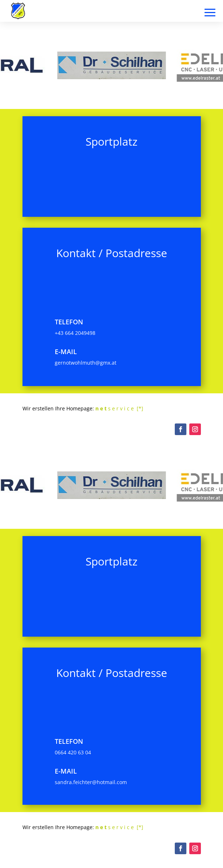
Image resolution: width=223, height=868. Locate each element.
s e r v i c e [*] (119, 408)
